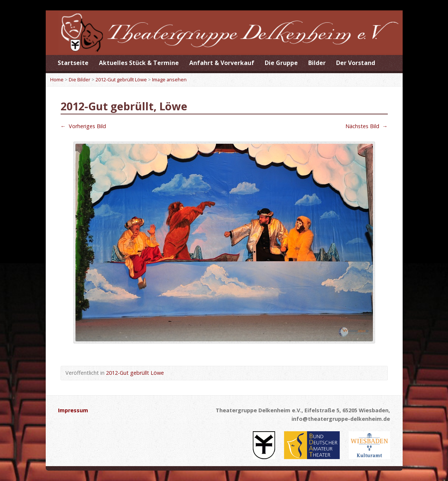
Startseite (73, 63)
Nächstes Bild (366, 126)
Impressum (73, 410)
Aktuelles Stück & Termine (139, 63)
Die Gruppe (281, 63)
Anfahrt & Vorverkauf (222, 63)
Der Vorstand (356, 63)
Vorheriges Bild (83, 126)
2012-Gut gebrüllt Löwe (121, 79)
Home (57, 79)
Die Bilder (80, 79)
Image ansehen (169, 79)
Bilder (317, 63)
